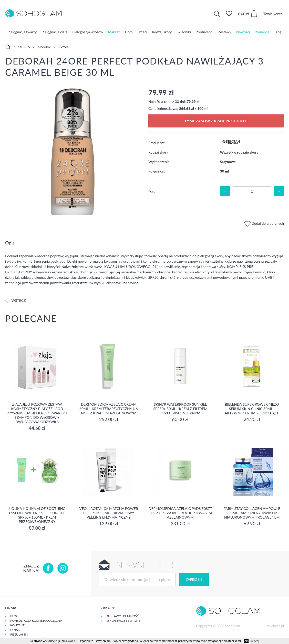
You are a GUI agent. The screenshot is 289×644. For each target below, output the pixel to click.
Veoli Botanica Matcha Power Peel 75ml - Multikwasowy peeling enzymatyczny (109, 513)
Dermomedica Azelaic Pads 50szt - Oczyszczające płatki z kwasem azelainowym (180, 513)
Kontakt (17, 625)
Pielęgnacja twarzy (22, 32)
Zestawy (225, 32)
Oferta (24, 47)
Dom (129, 32)
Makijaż (114, 32)
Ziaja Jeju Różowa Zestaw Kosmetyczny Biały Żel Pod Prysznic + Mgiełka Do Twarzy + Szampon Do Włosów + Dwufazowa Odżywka (37, 413)
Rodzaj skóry (162, 32)
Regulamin (19, 634)
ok (246, 641)
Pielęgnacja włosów (88, 32)
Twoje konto (273, 14)
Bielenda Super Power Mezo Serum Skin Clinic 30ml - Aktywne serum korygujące (252, 409)
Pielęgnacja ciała (54, 32)
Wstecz (15, 300)
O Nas (15, 630)
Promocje (262, 32)
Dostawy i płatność (122, 616)
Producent (156, 143)
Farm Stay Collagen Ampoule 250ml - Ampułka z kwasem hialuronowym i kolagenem (252, 513)
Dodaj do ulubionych (264, 223)
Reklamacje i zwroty (123, 621)
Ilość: (152, 191)
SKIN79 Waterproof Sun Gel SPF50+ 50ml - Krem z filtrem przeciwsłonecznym (180, 409)
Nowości (243, 32)
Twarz (64, 47)
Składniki (184, 32)
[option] (73, 152)
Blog (278, 32)
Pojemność (157, 171)
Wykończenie (159, 162)
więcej (255, 641)
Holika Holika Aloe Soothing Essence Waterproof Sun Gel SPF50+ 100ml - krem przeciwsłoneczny (37, 515)
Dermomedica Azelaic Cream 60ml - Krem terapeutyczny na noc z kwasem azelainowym (109, 409)
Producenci (204, 32)
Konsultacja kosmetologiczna (36, 621)
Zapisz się (194, 579)
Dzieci (142, 32)
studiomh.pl (275, 626)
